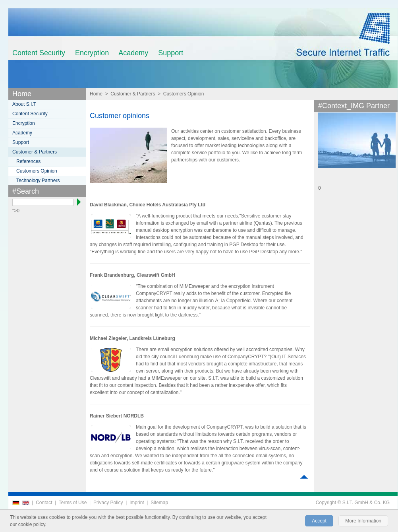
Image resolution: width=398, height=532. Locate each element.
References (28, 161)
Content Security (39, 53)
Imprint (137, 503)
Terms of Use (73, 503)
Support (171, 53)
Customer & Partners (133, 94)
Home (22, 94)
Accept (319, 521)
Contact (44, 503)
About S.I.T (24, 104)
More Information (363, 521)
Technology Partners (38, 181)
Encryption (92, 53)
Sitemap (159, 503)
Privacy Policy (108, 503)
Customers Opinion (184, 94)
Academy (133, 53)
